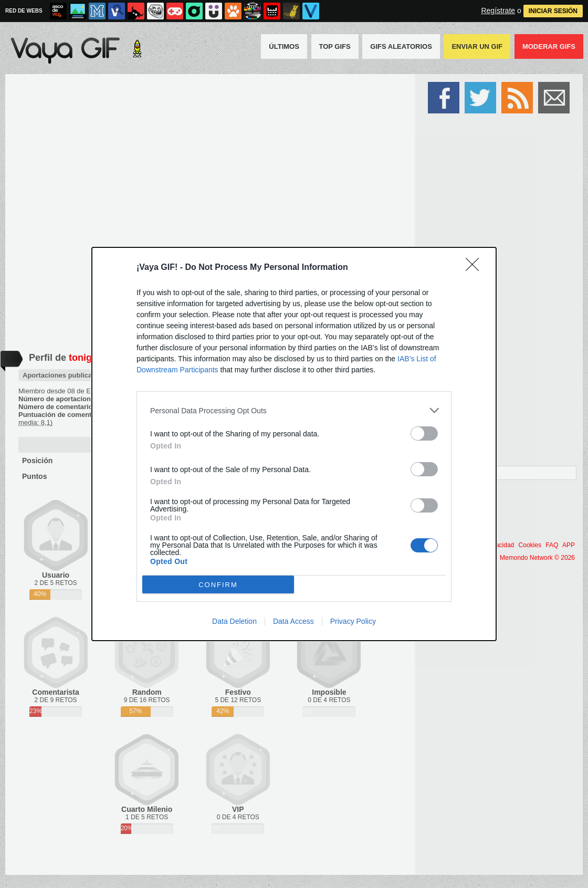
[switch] (424, 433)
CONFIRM (218, 585)
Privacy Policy (353, 621)
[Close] (476, 268)
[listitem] (294, 410)
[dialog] (294, 444)
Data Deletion (234, 621)
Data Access (293, 621)
